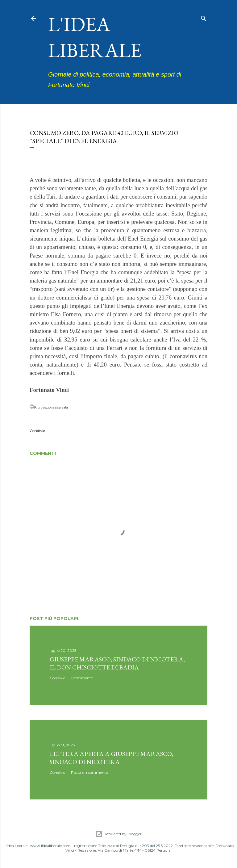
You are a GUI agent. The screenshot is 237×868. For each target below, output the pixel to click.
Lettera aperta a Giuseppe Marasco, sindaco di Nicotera (111, 758)
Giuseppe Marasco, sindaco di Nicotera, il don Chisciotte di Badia (117, 663)
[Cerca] (204, 17)
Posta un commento (89, 772)
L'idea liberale (95, 37)
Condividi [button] (38, 431)
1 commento (82, 678)
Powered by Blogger (118, 834)
